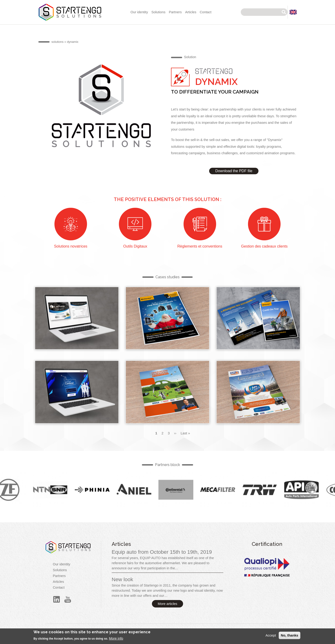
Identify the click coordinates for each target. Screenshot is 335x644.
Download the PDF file (234, 171)
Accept (271, 637)
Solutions (158, 12)
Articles (191, 12)
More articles (167, 604)
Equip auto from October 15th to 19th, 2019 (162, 552)
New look (122, 579)
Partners (175, 12)
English (55, 490)
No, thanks (290, 637)
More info (116, 640)
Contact (206, 12)
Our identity (139, 12)
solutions (57, 42)
